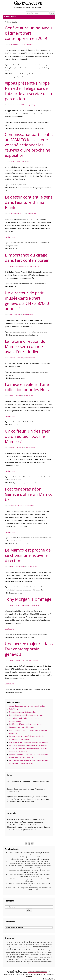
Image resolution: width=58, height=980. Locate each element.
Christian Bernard (18, 284)
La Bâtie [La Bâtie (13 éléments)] (13, 952)
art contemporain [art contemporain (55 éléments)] (31, 942)
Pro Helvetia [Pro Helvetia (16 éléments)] (29, 957)
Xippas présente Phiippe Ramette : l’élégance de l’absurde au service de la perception (28, 91)
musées (7, 71)
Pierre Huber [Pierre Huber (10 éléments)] (48, 955)
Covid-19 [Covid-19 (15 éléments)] (24, 947)
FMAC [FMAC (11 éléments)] (8, 950)
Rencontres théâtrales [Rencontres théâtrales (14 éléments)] (41, 957)
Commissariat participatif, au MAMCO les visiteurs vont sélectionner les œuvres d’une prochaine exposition (29, 145)
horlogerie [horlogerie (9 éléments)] (49, 950)
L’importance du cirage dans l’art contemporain (27, 258)
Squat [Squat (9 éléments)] (16, 959)
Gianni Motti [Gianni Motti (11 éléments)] (25, 950)
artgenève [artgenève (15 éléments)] (43, 942)
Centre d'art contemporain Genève (24, 65)
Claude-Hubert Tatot (33, 605)
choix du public (18, 185)
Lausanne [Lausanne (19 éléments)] (19, 952)
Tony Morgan (43, 634)
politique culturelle (21, 77)
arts (40, 74)
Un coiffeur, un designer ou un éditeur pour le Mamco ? (27, 436)
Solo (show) (14, 709)
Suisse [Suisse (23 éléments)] (21, 959)
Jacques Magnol (29, 44)
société (14, 287)
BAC (14, 689)
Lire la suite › (10, 237)
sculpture (42, 128)
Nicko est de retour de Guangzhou (23, 712)
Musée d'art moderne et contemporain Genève (34, 68)
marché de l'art (28, 372)
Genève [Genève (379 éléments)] (16, 949)
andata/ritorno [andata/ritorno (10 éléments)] (10, 942)
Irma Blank (16, 243)
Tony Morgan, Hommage (28, 599)
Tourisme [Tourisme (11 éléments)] (41, 962)
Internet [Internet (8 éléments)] (8, 952)
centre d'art (20, 689)
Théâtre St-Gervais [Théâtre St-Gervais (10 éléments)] (32, 962)
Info (28, 161)
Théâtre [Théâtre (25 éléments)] (27, 959)
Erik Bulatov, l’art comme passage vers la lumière (28, 742)
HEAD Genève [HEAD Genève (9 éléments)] (41, 950)
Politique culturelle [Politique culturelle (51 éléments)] (15, 957)
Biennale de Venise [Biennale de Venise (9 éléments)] (12, 945)
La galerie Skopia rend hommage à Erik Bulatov (28, 745)
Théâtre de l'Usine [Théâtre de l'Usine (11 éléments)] (36, 959)
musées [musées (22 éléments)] (22, 954)
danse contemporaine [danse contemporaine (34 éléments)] (42, 947)
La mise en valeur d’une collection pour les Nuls (27, 387)
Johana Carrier (24, 243)
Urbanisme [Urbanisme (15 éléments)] (48, 962)
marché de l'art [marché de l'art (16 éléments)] (39, 952)
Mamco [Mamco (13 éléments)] (31, 952)
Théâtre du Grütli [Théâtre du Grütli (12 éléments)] (21, 962)
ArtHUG (15, 634)
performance (32, 638)
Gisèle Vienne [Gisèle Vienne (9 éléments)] (33, 950)
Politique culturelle (37, 590)
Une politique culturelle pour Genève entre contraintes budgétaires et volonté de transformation (26, 718)
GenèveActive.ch (11, 975)
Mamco (17, 68)
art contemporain (33, 74)
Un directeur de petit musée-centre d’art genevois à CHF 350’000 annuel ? (27, 301)
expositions (46, 74)
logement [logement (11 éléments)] (26, 952)
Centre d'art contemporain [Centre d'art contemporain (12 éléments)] (26, 945)
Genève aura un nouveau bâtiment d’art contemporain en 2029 (28, 33)
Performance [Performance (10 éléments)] (40, 955)
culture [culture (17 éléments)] (30, 947)
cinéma (17, 638)
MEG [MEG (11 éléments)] (46, 952)
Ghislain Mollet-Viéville (25, 422)
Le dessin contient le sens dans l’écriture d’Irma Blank (29, 202)
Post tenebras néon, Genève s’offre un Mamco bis (29, 494)
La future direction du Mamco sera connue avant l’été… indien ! (25, 346)
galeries (36, 128)
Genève (12, 68)
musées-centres (10, 77)
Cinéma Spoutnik (23, 634)
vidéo (7, 191)
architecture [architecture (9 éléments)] (18, 942)
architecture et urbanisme (20, 74)
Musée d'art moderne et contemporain (35, 332)
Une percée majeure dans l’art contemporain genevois (29, 649)
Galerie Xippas (29, 122)
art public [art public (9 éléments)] (50, 942)
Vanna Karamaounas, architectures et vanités (27, 706)
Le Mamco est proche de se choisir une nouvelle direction (28, 555)
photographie (40, 188)
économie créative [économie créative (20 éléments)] (29, 964)
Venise (44, 284)
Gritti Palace (33, 284)
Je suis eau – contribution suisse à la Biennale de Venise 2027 (29, 870)
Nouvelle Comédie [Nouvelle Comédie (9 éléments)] (30, 955)
